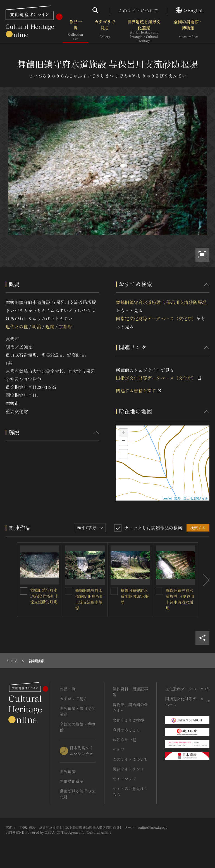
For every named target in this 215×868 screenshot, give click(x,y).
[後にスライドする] (204, 580)
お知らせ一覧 (125, 740)
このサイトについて (138, 10)
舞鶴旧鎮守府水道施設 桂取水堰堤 (135, 596)
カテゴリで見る (105, 31)
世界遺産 (68, 771)
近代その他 (17, 326)
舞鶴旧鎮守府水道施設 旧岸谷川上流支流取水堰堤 (89, 599)
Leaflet (167, 498)
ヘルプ (119, 749)
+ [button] (124, 433)
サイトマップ (125, 779)
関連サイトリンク (128, 769)
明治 (37, 326)
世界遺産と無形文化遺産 (144, 31)
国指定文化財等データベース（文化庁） (156, 318)
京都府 (65, 326)
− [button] (124, 441)
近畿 (50, 326)
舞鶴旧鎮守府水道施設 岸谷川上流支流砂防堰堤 (44, 596)
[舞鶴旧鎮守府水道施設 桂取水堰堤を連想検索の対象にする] (114, 591)
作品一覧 (76, 31)
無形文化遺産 (71, 781)
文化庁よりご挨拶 (128, 720)
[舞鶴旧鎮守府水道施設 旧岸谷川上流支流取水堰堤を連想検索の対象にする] (69, 591)
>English (190, 10)
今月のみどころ (126, 730)
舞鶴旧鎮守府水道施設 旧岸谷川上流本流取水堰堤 (180, 599)
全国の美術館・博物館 (188, 31)
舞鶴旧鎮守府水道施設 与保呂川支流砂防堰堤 (161, 302)
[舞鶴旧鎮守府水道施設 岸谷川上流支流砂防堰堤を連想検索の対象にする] (24, 591)
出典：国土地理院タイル (191, 498)
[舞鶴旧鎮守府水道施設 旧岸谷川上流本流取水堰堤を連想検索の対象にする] (159, 591)
